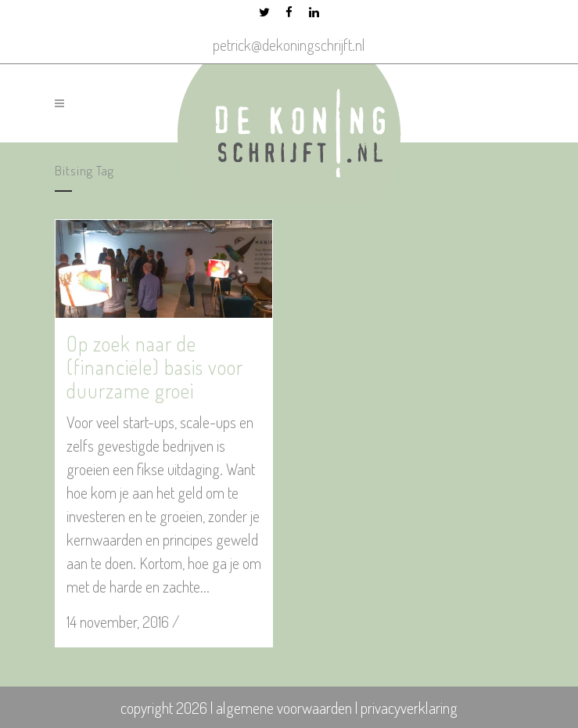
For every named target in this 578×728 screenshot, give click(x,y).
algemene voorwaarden (284, 708)
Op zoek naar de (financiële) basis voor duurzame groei (155, 367)
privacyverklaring (409, 708)
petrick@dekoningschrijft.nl (289, 45)
